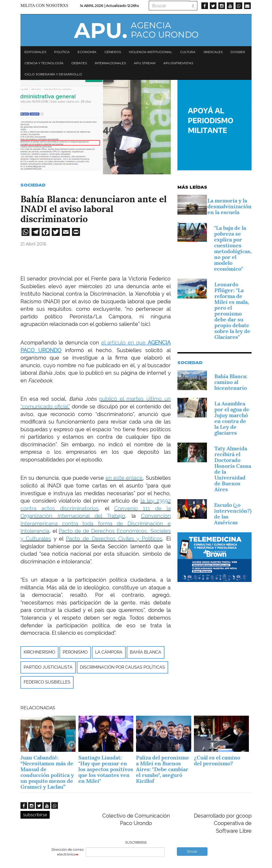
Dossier (238, 52)
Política (62, 52)
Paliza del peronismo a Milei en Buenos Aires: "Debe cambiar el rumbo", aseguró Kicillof (162, 769)
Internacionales (110, 63)
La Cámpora (109, 652)
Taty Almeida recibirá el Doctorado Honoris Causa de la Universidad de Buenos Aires (233, 469)
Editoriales (35, 52)
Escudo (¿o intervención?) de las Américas (233, 514)
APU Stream (145, 63)
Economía (87, 52)
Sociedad (33, 185)
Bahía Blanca (146, 652)
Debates (79, 63)
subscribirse (35, 815)
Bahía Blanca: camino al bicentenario (231, 382)
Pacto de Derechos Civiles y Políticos (114, 539)
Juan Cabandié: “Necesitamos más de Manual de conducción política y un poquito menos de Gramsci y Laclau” (47, 772)
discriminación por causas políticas (122, 667)
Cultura (188, 52)
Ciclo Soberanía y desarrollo (53, 74)
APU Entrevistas (178, 63)
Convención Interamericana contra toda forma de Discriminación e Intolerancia (96, 523)
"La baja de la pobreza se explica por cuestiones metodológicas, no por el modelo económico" (233, 248)
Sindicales (213, 52)
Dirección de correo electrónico (68, 852)
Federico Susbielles (47, 682)
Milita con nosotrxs (44, 5)
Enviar (192, 851)
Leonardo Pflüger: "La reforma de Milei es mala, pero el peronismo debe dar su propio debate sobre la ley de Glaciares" (232, 311)
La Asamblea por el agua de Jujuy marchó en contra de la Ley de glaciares (232, 418)
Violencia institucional (150, 52)
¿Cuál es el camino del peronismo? (217, 761)
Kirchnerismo (39, 652)
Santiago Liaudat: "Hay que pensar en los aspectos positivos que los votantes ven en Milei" (106, 769)
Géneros (113, 52)
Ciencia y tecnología (44, 63)
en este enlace (124, 478)
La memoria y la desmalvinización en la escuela (229, 206)
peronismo (75, 652)
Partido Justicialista (48, 667)
